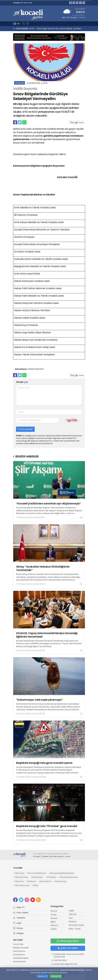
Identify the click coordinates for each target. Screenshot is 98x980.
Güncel (19, 83)
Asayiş (53, 915)
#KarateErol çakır (22, 885)
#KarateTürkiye (21, 877)
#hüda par (19, 873)
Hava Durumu (19, 951)
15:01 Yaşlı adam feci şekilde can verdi (49, 29)
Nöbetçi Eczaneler (21, 948)
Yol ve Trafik (18, 944)
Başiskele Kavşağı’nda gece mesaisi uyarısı (44, 763)
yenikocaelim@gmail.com (66, 964)
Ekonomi (54, 925)
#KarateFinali (45, 881)
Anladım (56, 976)
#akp (35, 885)
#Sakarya (31, 881)
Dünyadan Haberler (77, 925)
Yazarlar (19, 918)
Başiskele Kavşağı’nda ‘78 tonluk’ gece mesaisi (47, 826)
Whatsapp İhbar (68, 941)
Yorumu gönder (25, 429)
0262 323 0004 (68, 948)
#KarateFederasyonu (69, 877)
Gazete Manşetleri (21, 958)
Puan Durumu (19, 955)
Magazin (73, 921)
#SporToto (19, 881)
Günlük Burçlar (20, 961)
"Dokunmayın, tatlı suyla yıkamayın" (40, 700)
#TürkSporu (51, 877)
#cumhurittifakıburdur (37, 873)
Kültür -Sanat (75, 929)
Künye (18, 928)
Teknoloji (72, 914)
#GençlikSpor (37, 877)
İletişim (18, 933)
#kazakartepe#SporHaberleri (62, 873)
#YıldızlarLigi (60, 881)
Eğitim (53, 922)
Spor (71, 918)
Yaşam (54, 929)
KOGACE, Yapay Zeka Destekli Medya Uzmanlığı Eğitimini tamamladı (47, 635)
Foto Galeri (21, 913)
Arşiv (17, 923)
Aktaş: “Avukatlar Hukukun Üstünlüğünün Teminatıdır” (43, 568)
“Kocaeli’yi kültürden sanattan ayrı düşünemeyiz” (49, 503)
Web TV (19, 907)
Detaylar (42, 976)
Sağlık (71, 911)
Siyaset (54, 918)
